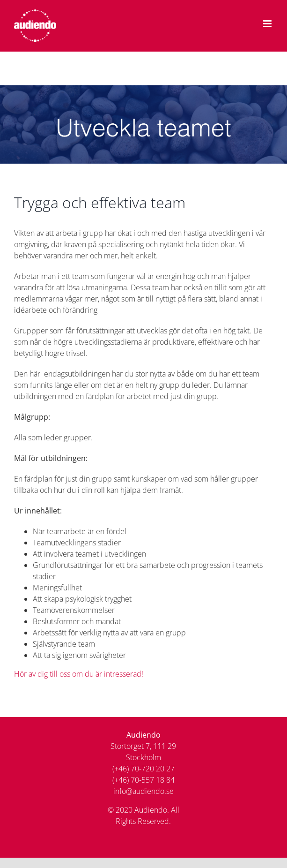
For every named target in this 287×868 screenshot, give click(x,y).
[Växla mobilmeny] (268, 24)
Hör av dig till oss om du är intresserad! (79, 674)
